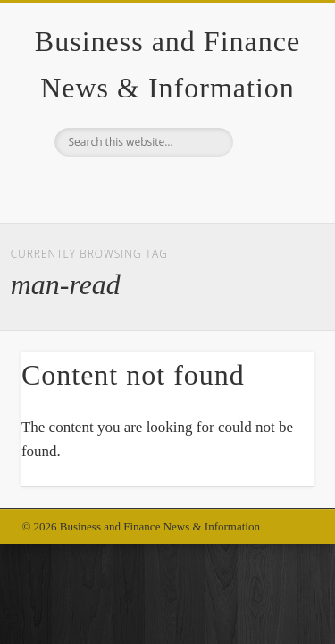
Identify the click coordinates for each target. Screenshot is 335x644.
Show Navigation (271, 160)
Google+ (165, 187)
